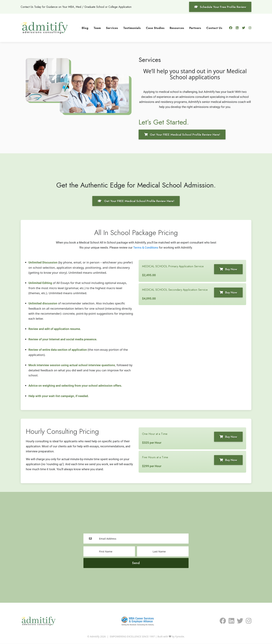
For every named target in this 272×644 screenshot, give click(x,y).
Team (97, 28)
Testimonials (132, 28)
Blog (85, 28)
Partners (195, 28)
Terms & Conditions (146, 248)
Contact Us (214, 28)
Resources (177, 28)
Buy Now (228, 269)
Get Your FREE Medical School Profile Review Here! (183, 134)
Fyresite (180, 637)
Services (112, 28)
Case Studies (155, 28)
